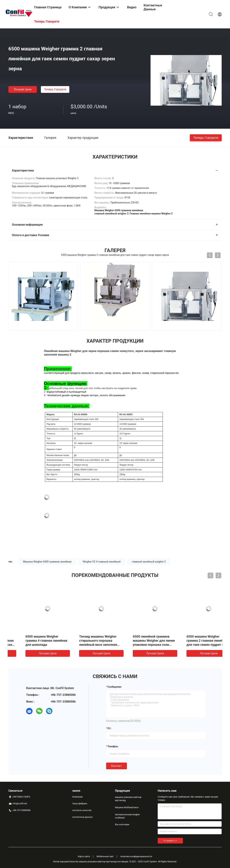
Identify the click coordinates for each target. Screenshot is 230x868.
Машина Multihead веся (127, 807)
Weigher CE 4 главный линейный (102, 562)
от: (109, 728)
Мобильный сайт (105, 856)
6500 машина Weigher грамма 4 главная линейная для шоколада (194, 641)
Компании (77, 797)
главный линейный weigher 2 (149, 562)
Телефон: (113, 746)
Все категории (122, 825)
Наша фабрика (80, 804)
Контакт (117, 766)
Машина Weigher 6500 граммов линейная (47, 562)
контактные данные (82, 817)
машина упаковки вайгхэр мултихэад (128, 799)
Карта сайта (84, 856)
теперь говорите (55, 89)
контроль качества (82, 810)
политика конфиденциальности (136, 856)
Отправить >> (170, 841)
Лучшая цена (23, 89)
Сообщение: (115, 687)
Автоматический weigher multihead (127, 816)
